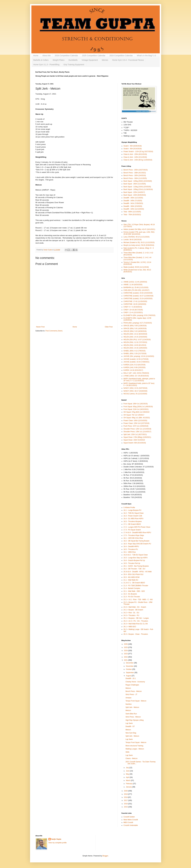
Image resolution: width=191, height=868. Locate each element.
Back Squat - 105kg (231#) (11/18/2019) (138, 189)
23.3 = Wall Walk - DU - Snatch (135, 607)
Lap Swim (129, 723)
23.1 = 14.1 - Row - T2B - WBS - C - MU (138, 600)
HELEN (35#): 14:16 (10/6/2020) (135, 348)
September (130, 673)
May (128, 774)
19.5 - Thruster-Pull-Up (132, 563)
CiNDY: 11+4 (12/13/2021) (133, 312)
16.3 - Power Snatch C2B (133, 516)
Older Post (109, 327)
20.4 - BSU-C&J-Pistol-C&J (133, 574)
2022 (126, 657)
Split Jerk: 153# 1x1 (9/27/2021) (135, 434)
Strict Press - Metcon (133, 717)
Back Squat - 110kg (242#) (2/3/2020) (137, 187)
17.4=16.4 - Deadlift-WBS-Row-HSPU (137, 533)
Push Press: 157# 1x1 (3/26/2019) (136, 426)
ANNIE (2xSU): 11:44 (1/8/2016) (135, 282)
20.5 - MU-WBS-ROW (132, 577)
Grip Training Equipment (74, 65)
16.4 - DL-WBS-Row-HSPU (134, 519)
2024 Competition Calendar (121, 56)
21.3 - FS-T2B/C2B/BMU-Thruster (136, 586)
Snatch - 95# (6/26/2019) (133, 146)
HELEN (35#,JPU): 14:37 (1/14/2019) (137, 340)
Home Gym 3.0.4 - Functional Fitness (128, 60)
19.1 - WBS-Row (130, 552)
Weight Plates (59, 60)
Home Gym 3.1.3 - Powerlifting (46, 65)
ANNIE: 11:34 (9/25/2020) (133, 285)
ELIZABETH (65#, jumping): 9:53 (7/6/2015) (139, 315)
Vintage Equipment (90, 60)
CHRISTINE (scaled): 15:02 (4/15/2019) (138, 293)
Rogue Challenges (132, 685)
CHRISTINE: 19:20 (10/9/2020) (135, 304)
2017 (126, 800)
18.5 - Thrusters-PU (131, 549)
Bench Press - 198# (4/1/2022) (135, 173)
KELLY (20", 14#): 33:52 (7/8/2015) (136, 373)
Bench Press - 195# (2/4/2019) (135, 175)
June (128, 771)
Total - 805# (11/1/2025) (132, 212)
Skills (127, 752)
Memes (105, 60)
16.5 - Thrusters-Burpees (133, 521)
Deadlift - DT (130, 726)
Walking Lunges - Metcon (135, 749)
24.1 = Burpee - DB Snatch (133, 610)
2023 (126, 654)
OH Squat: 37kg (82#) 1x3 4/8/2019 (136, 412)
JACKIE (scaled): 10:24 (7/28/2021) (136, 362)
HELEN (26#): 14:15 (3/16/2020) (135, 337)
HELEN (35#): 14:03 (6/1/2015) (135, 345)
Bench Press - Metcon (134, 691)
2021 (126, 660)
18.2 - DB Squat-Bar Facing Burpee (136, 541)
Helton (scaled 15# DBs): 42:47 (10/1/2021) (139, 229)
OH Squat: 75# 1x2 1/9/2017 (134, 415)
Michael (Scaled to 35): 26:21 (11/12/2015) (139, 242)
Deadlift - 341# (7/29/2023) (133, 203)
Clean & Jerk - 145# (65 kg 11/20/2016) (138, 160)
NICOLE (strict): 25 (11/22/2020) (135, 394)
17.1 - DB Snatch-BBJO (132, 524)
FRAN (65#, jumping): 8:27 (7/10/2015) (138, 323)
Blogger (105, 856)
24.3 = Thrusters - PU (131, 615)
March (128, 780)
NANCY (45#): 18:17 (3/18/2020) (136, 391)
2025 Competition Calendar (94, 56)
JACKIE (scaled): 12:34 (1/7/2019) (136, 359)
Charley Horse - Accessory (135, 682)
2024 (126, 651)
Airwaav (128, 698)
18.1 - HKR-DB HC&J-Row (133, 538)
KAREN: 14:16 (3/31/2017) (133, 370)
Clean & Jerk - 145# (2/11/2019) (135, 157)
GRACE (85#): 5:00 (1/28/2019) (135, 326)
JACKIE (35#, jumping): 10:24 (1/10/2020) (139, 356)
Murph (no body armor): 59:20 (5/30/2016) (139, 245)
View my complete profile (58, 843)
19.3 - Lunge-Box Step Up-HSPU (136, 558)
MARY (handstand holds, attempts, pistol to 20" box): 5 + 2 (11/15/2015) (139, 380)
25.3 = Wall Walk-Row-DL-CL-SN (136, 624)
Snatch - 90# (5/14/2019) (133, 149)
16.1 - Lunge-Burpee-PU (132, 510)
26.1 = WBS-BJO (130, 627)
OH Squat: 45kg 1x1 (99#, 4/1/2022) (137, 418)
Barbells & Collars (41, 60)
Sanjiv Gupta (56, 839)
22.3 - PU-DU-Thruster (132, 597)
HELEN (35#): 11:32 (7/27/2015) (135, 342)
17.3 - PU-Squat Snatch (132, 530)
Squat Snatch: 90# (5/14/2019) (135, 443)
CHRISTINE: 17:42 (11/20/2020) (135, 301)
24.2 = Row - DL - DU (131, 613)
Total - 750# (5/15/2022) (132, 215)
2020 (126, 791)
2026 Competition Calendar (66, 56)
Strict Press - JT (131, 694)
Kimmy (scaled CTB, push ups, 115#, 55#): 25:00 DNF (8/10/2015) (139, 233)
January (129, 787)
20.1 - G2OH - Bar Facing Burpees (136, 566)
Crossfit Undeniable (131, 825)
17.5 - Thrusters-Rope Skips (134, 535)
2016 (126, 804)
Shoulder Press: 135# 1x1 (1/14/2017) (137, 432)
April (128, 777)
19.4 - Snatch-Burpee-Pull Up (134, 560)
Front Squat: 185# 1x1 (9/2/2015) (136, 404)
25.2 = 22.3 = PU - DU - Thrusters (136, 621)
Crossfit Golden (129, 817)
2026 (126, 644)
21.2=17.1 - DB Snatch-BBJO (134, 583)
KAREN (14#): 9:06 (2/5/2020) (135, 367)
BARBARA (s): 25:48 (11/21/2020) (136, 287)
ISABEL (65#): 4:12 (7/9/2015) (135, 351)
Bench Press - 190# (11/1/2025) (135, 178)
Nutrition (129, 704)
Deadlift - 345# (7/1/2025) (133, 201)
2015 (126, 807)
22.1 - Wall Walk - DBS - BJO (134, 591)
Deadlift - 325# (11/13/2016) (134, 209)
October (129, 669)
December (130, 663)
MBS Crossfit (128, 822)
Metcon (128, 688)
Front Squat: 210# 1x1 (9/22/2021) (136, 409)
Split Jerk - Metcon (132, 707)
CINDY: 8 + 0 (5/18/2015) (133, 307)
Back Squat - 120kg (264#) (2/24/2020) (138, 181)
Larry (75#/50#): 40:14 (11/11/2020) (137, 237)
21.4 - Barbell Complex (132, 588)
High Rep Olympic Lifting (134, 720)
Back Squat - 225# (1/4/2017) (134, 192)
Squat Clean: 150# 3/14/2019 (134, 440)
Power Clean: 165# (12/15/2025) (135, 421)
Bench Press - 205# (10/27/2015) (136, 170)
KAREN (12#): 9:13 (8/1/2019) (135, 365)
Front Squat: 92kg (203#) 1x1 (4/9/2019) (138, 407)
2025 (126, 647)
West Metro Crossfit (131, 820)
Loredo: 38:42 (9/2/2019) (133, 240)
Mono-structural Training (134, 746)
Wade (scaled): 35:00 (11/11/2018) (136, 267)
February (129, 784)
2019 (126, 794)
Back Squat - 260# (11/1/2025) (135, 184)
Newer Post (40, 327)
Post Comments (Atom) (54, 331)
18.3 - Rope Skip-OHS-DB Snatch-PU (137, 544)
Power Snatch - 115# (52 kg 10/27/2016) (138, 152)
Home (36, 56)
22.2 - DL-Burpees (130, 594)
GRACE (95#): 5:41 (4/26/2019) (135, 328)
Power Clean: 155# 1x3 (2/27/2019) (136, 423)
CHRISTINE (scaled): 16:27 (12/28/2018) (139, 296)
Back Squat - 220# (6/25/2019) (135, 195)
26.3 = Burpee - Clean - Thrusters (136, 634)
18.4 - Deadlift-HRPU (131, 546)
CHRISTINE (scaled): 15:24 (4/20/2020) (138, 299)
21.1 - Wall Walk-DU (131, 580)
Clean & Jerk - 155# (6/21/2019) (135, 154)
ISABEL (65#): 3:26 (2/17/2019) (135, 354)
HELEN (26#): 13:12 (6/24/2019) (135, 334)
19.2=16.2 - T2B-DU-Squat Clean (136, 555)
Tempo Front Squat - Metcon (136, 701)
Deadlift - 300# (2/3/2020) (133, 206)
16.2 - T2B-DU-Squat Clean (134, 513)
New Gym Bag (131, 733)
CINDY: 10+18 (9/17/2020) (133, 310)
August (129, 676)
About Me (47, 56)
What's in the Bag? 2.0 (146, 56)
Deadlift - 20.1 (131, 678)
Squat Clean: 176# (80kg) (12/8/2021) (137, 437)
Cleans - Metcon (131, 758)
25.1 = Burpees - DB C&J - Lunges (136, 618)
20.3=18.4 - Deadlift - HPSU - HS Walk (138, 572)
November (130, 666)
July (128, 768)
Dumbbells (73, 60)
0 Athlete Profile (129, 508)
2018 (126, 797)
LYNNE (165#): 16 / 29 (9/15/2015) (136, 376)
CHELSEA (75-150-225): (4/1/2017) (136, 290)
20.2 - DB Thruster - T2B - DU (134, 569)
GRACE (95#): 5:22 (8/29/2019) (135, 331)
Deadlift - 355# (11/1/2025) (133, 198)
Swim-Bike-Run (131, 714)
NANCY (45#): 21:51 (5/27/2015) (136, 388)
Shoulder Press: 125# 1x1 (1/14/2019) (137, 429)
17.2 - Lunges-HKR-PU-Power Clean (137, 527)
